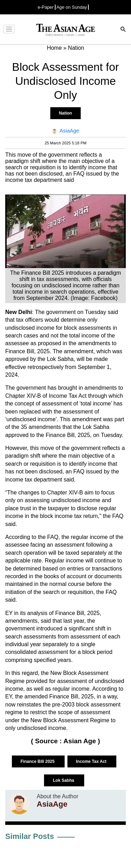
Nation (65, 113)
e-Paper (46, 7)
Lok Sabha (64, 780)
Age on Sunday (72, 7)
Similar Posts (30, 836)
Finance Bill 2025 (38, 761)
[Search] (123, 30)
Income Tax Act (92, 761)
